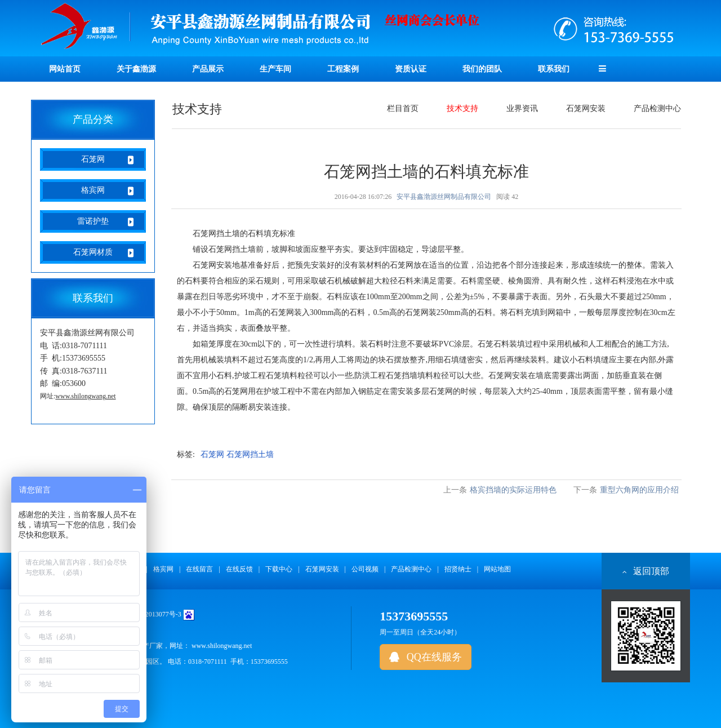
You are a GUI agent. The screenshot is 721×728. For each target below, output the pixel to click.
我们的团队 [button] (482, 69)
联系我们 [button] (554, 69)
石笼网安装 (586, 108)
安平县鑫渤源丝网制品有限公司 (444, 197)
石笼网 (93, 159)
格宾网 (93, 190)
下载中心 (279, 569)
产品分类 (93, 119)
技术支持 (462, 108)
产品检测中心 (657, 108)
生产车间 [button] (275, 69)
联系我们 (93, 298)
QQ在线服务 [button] (426, 657)
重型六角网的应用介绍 (639, 490)
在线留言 (199, 569)
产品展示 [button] (208, 69)
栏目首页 (403, 108)
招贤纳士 (458, 569)
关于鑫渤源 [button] (136, 69)
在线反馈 (239, 569)
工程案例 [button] (343, 69)
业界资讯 (522, 108)
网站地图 (497, 569)
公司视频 (365, 569)
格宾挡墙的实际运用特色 (513, 490)
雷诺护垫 (93, 221)
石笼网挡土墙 (250, 454)
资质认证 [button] (411, 69)
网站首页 (65, 69)
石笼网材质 (93, 252)
